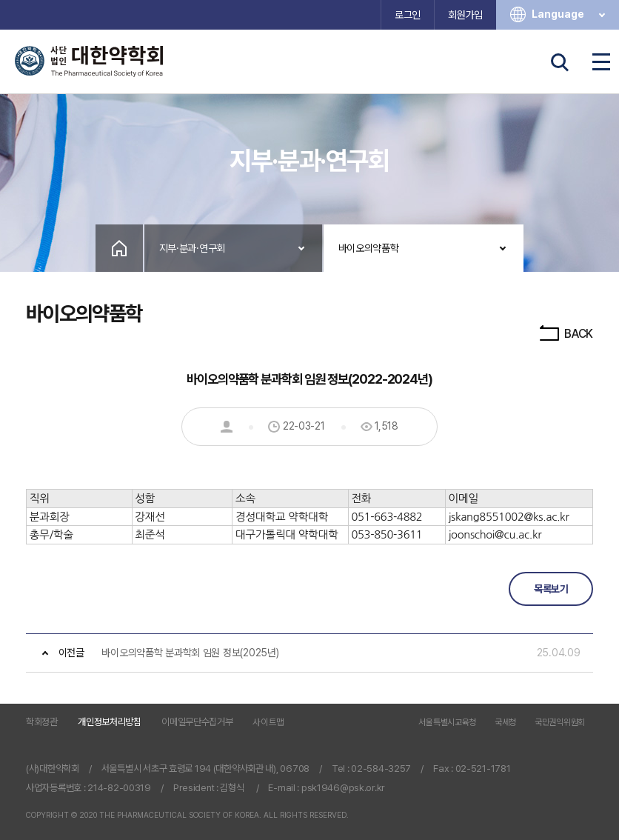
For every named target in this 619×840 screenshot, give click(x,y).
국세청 (505, 723)
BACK (565, 334)
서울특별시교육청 (447, 723)
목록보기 (551, 589)
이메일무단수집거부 (197, 722)
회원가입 (465, 15)
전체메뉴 (601, 62)
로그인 (408, 15)
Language (570, 14)
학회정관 (42, 722)
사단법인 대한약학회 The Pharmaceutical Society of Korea (89, 61)
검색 (560, 62)
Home (119, 248)
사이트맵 (268, 722)
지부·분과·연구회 (192, 248)
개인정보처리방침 (110, 722)
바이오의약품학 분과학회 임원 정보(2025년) (190, 653)
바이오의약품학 (369, 248)
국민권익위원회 (560, 723)
